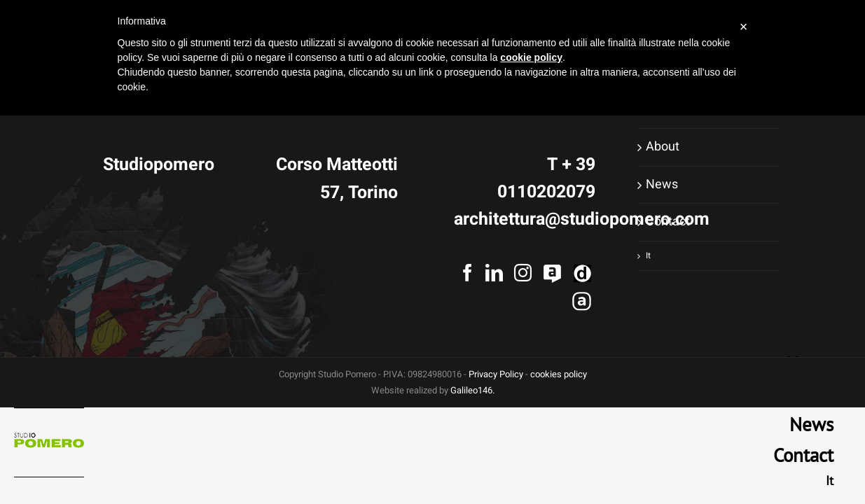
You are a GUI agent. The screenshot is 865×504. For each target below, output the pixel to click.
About (663, 147)
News (662, 184)
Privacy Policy (496, 374)
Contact (668, 222)
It (648, 255)
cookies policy (559, 374)
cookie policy (531, 57)
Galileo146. (472, 390)
